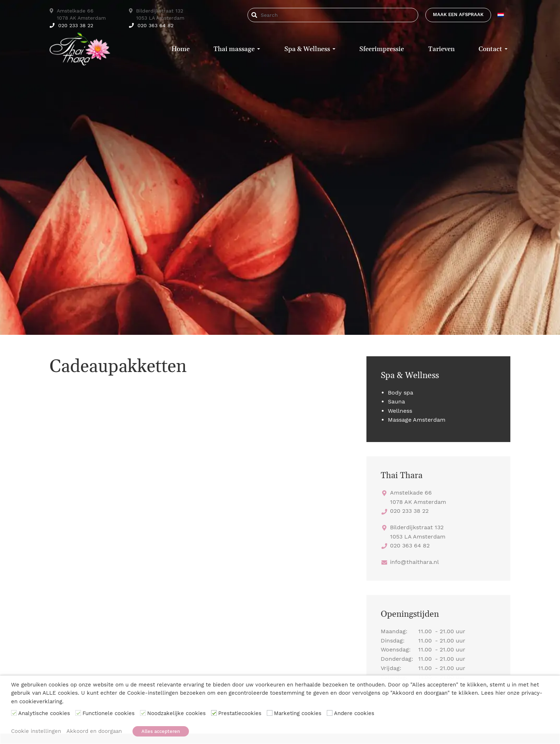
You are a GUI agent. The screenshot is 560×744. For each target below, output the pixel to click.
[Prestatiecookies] (214, 713)
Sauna (396, 401)
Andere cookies (354, 714)
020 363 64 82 (151, 25)
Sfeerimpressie (382, 49)
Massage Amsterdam (417, 420)
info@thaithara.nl (414, 562)
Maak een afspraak (458, 14)
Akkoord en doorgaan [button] (94, 731)
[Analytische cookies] (14, 713)
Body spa (401, 393)
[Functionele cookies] (78, 713)
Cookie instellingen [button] (36, 731)
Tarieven (441, 49)
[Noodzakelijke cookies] (143, 713)
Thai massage (234, 49)
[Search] (284, 15)
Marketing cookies (298, 714)
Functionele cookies (109, 714)
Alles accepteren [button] (161, 731)
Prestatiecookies (240, 714)
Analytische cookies (44, 714)
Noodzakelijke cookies (176, 714)
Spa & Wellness (307, 49)
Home (181, 49)
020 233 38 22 (71, 25)
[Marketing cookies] (270, 713)
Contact (490, 49)
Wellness (400, 411)
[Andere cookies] (330, 713)
